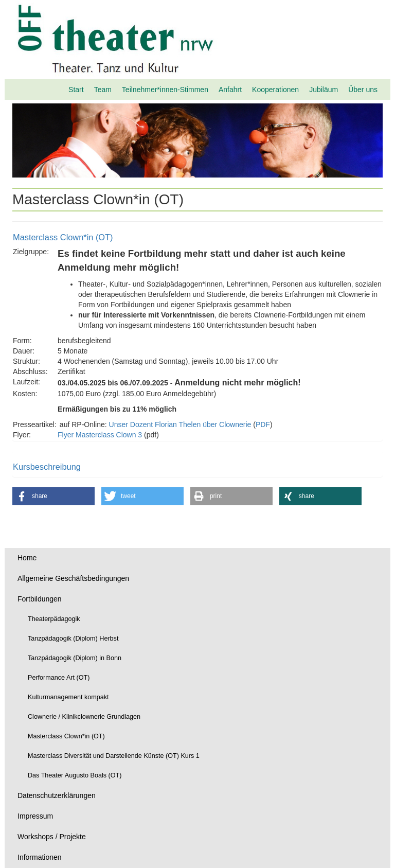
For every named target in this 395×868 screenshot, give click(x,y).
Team (103, 90)
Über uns (363, 90)
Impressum (35, 816)
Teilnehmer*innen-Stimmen (165, 90)
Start (76, 90)
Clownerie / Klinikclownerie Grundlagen (84, 717)
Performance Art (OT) (59, 678)
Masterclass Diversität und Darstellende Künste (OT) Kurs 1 (114, 756)
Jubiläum (324, 90)
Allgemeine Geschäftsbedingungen (73, 578)
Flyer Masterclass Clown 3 (100, 435)
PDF (263, 424)
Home (27, 558)
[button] (53, 496)
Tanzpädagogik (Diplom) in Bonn (75, 658)
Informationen (40, 857)
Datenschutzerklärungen (57, 795)
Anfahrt (230, 90)
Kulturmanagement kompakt (68, 697)
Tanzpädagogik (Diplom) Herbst (73, 639)
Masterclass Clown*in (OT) (66, 736)
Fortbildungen (40, 599)
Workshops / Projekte (52, 837)
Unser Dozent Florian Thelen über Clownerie (180, 424)
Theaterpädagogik (54, 619)
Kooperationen (275, 90)
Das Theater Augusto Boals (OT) (75, 775)
